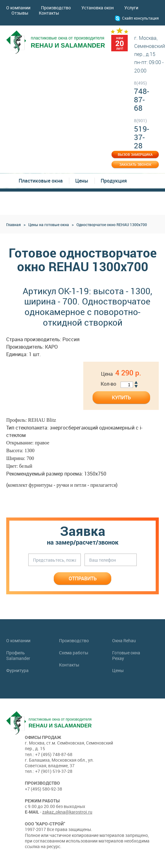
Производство (56, 8)
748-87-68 (142, 96)
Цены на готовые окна (49, 225)
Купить (121, 397)
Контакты (49, 13)
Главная (14, 225)
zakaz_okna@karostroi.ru (67, 812)
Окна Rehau (124, 641)
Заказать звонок (135, 164)
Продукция (114, 181)
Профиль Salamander (18, 656)
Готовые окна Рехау (126, 656)
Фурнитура (17, 671)
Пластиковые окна (41, 181)
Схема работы (74, 653)
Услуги (131, 8)
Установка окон (98, 8)
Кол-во (108, 384)
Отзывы (20, 13)
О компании (18, 8)
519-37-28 (142, 134)
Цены (82, 181)
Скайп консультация (140, 18)
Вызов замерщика (135, 154)
